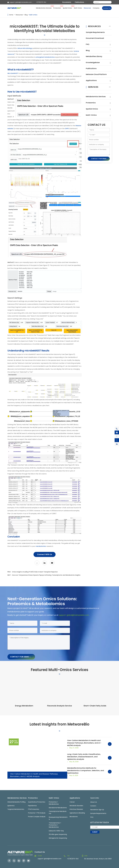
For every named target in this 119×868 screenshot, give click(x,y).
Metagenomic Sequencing (58, 834)
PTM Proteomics (34, 804)
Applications (92, 85)
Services (94, 91)
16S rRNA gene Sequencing (58, 830)
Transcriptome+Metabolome (58, 807)
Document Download (96, 39)
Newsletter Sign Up (97, 804)
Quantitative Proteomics (37, 797)
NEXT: (43, 576)
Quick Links (95, 792)
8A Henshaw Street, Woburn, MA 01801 (98, 855)
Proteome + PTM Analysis (37, 808)
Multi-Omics (92, 119)
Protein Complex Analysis (37, 812)
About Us (94, 797)
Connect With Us (45, 554)
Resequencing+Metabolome (57, 813)
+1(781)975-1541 (41, 2)
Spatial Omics (92, 113)
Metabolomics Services (97, 101)
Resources (20, 15)
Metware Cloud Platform (93, 77)
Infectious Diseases (77, 804)
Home (11, 15)
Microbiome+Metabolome (58, 803)
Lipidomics (11, 805)
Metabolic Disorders (77, 800)
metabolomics (41, 546)
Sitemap (86, 867)
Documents (67, 2)
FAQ (88, 45)
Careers (93, 800)
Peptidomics (33, 800)
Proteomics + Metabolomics (54, 798)
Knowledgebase (94, 63)
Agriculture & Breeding (78, 808)
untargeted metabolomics (45, 57)
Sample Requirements (96, 33)
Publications (79, 2)
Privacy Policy (98, 867)
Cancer (72, 797)
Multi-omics (34, 15)
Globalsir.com (108, 867)
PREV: (34, 572)
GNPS (67, 129)
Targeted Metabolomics (16, 809)
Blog (27, 15)
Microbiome (74, 812)
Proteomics (91, 107)
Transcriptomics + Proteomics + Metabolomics (55, 820)
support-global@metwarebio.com (21, 2)
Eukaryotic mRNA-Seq (56, 826)
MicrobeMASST (13, 73)
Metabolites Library (95, 57)
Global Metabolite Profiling (14, 800)
